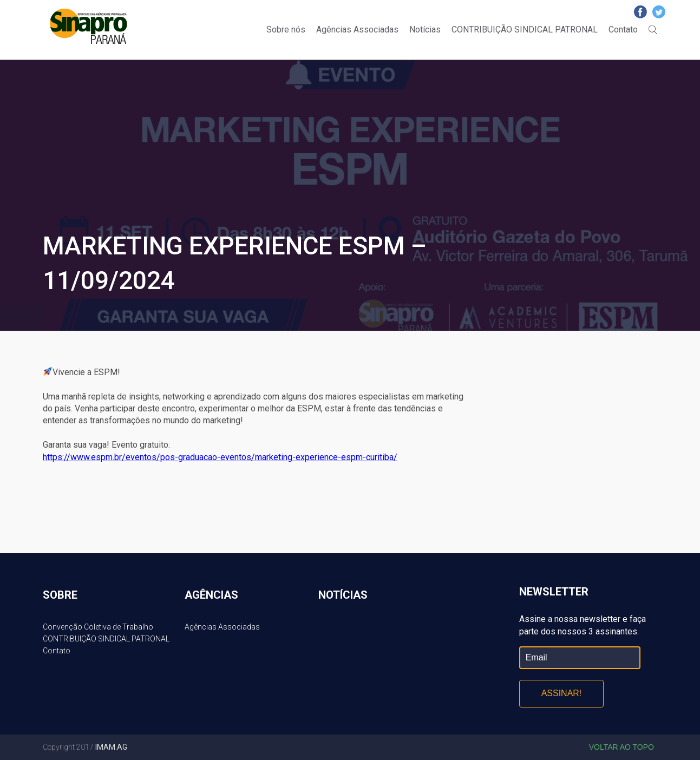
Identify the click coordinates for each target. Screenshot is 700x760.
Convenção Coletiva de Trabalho (98, 627)
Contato (623, 30)
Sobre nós (286, 30)
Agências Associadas (357, 30)
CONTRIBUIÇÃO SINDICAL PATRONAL (525, 30)
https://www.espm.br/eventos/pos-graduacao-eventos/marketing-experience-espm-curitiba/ (220, 457)
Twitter (659, 12)
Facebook (640, 12)
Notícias (425, 30)
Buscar (653, 30)
